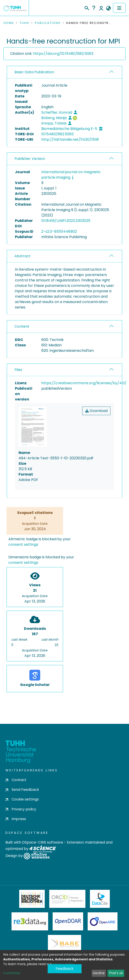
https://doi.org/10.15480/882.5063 (63, 54)
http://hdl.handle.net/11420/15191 (70, 139)
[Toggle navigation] (119, 8)
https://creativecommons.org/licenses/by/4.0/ (84, 383)
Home (9, 23)
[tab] (64, 72)
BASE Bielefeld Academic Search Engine (64, 944)
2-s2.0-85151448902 (59, 231)
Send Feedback (22, 790)
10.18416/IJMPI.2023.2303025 (66, 221)
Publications (48, 23)
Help (94, 8)
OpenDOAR (68, 921)
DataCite (100, 899)
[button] (108, 8)
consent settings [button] (23, 544)
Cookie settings (22, 799)
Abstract (22, 256)
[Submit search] (87, 7)
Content (22, 326)
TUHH (24, 23)
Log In (101, 8)
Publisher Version (30, 159)
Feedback (64, 969)
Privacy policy (21, 809)
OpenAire (103, 921)
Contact (16, 780)
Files (18, 370)
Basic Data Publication (34, 72)
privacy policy (63, 964)
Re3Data (30, 921)
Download (96, 411)
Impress (16, 819)
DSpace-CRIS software (43, 842)
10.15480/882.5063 (57, 134)
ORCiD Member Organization (67, 899)
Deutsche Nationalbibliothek (32, 899)
